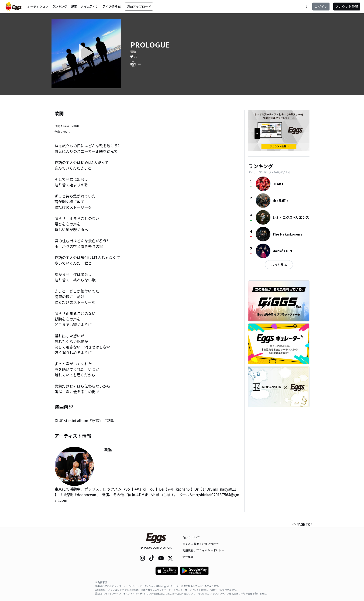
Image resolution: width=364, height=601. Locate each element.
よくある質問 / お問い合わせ (201, 544)
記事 (74, 6)
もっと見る (279, 265)
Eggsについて (191, 537)
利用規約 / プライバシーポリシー (204, 550)
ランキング (60, 6)
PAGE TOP (302, 524)
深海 (133, 52)
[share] (133, 64)
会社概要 (188, 557)
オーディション (38, 6)
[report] (140, 64)
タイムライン (90, 6)
